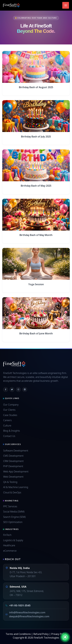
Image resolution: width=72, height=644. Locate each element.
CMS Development (13, 456)
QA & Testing (10, 482)
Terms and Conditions (18, 634)
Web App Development (16, 472)
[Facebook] (6, 390)
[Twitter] (12, 390)
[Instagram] (18, 390)
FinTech (7, 535)
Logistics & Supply (13, 540)
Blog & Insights (12, 431)
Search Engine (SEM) (14, 517)
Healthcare (9, 545)
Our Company (11, 405)
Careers (7, 420)
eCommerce (10, 551)
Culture (7, 426)
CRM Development (13, 461)
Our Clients (9, 410)
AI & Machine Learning (16, 487)
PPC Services (10, 506)
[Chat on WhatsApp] (65, 637)
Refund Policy (41, 634)
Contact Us (9, 436)
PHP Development (13, 466)
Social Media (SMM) (14, 512)
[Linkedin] (25, 390)
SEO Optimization (13, 522)
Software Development (16, 451)
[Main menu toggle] (66, 5)
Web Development (13, 477)
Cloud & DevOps (12, 492)
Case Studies (10, 415)
